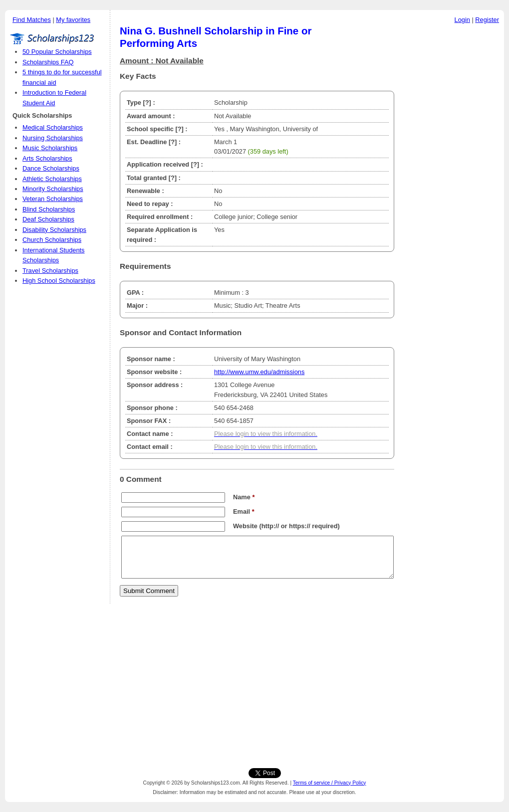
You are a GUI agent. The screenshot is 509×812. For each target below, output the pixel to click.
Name (244, 497)
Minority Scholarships (53, 189)
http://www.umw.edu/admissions (259, 372)
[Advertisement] (452, 179)
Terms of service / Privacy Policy (330, 783)
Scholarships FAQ (48, 62)
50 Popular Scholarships (57, 52)
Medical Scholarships (53, 127)
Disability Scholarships (54, 230)
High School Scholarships (59, 281)
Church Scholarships (52, 240)
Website (245, 526)
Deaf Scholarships (48, 219)
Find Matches (32, 20)
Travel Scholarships (50, 271)
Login (462, 20)
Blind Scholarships (49, 209)
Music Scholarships (50, 148)
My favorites (73, 20)
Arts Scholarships (47, 158)
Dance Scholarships (51, 168)
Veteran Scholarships (53, 199)
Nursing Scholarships (53, 138)
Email (244, 511)
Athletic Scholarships (52, 179)
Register (487, 20)
